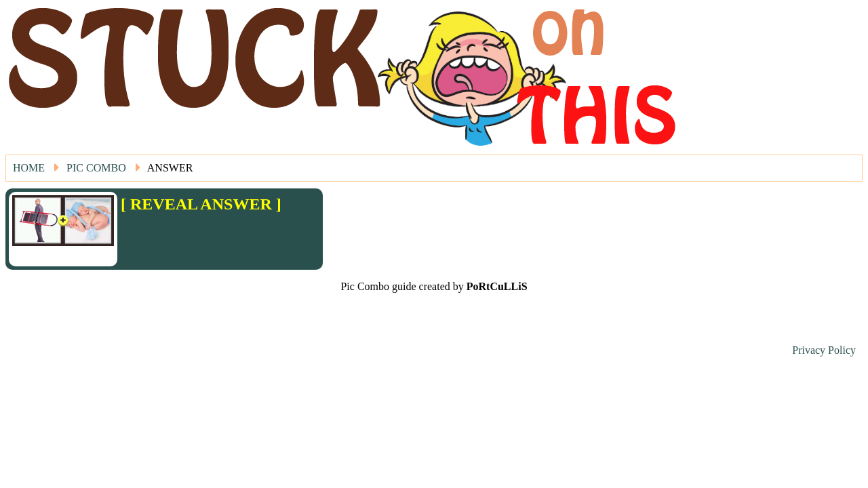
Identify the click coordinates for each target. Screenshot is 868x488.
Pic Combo (96, 168)
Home (29, 168)
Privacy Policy (824, 350)
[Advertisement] (200, 234)
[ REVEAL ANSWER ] (201, 204)
